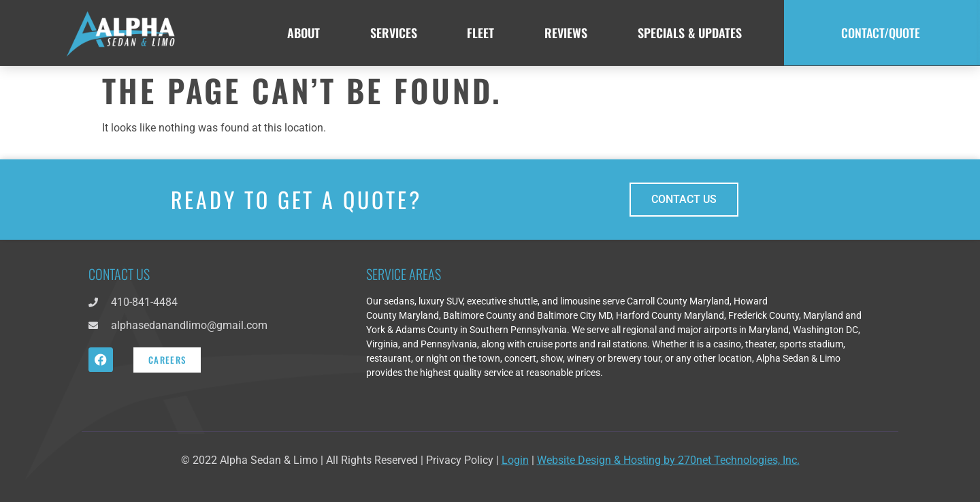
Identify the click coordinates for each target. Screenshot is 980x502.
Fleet (480, 33)
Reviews (566, 33)
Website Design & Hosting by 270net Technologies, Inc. (668, 460)
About (304, 33)
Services (394, 33)
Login (515, 460)
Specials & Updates (690, 33)
